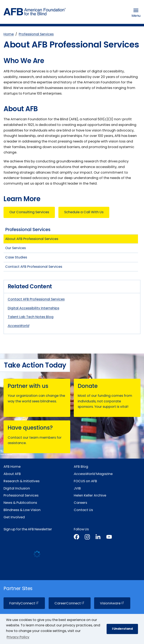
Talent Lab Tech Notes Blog (31, 317)
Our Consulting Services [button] (29, 212)
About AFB (12, 474)
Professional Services (36, 34)
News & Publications (20, 503)
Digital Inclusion (17, 488)
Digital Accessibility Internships (33, 308)
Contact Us (83, 510)
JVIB (77, 488)
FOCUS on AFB (85, 481)
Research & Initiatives (22, 481)
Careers (80, 503)
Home (9, 34)
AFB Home (12, 467)
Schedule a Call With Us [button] (84, 212)
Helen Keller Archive (90, 495)
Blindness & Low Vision (22, 510)
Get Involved (14, 517)
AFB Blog (81, 467)
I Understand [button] (122, 629)
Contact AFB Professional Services (36, 299)
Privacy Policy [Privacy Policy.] (18, 637)
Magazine (93, 474)
